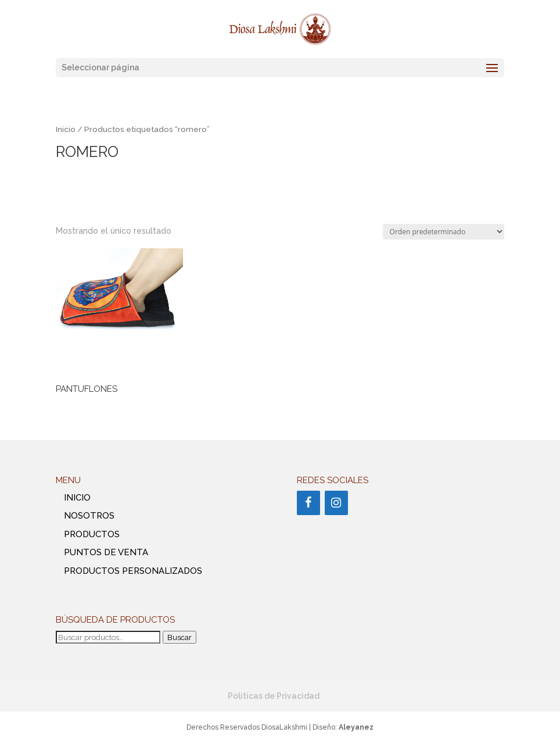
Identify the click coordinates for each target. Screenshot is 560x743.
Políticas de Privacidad (274, 696)
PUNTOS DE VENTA (106, 552)
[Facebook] (308, 503)
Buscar (180, 637)
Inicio (66, 129)
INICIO (77, 498)
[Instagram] (336, 503)
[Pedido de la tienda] (444, 232)
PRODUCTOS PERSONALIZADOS (133, 571)
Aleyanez (356, 727)
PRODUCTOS (92, 534)
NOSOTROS (89, 516)
